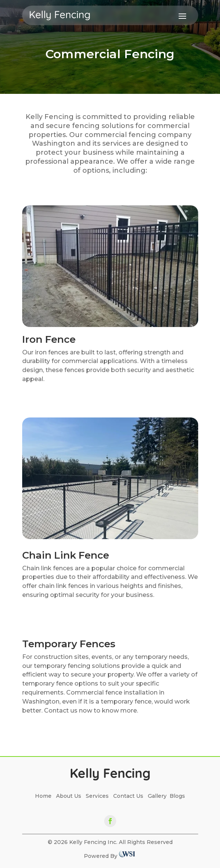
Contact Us (128, 796)
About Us (69, 796)
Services (97, 796)
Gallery (157, 796)
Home (46, 796)
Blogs (177, 796)
